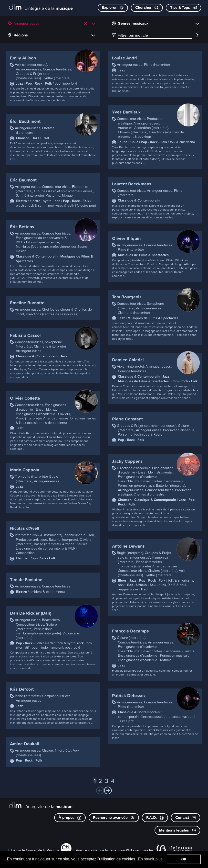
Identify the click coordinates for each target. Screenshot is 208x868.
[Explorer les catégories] (113, 8)
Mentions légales (177, 830)
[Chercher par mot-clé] (147, 8)
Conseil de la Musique (43, 850)
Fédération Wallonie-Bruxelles (131, 850)
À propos (70, 817)
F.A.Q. (155, 817)
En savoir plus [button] (151, 859)
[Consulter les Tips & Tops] (183, 8)
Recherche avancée (114, 817)
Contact (186, 817)
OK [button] (184, 859)
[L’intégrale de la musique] (40, 7)
